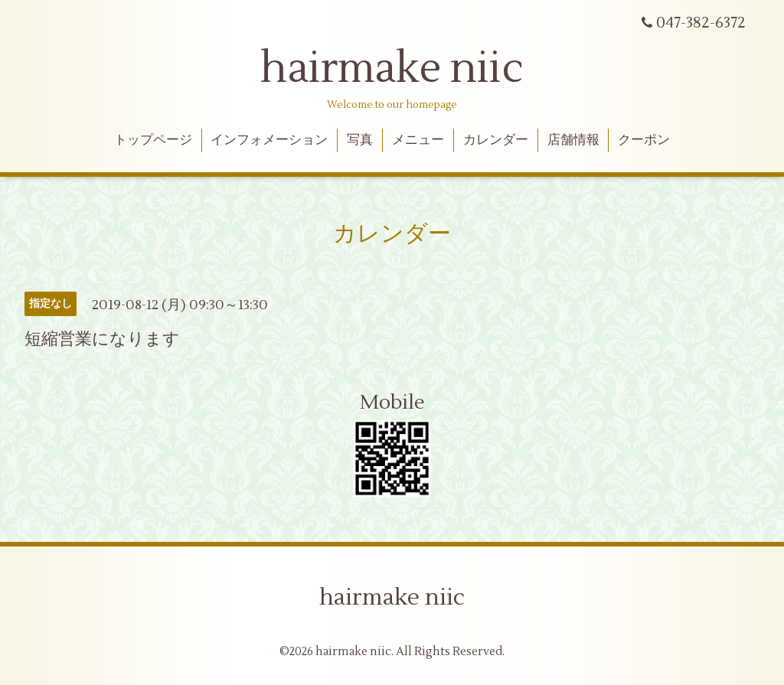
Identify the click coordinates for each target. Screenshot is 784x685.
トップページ (153, 140)
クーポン (644, 140)
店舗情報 (573, 140)
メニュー (418, 140)
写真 (360, 140)
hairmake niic (392, 69)
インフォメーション (269, 140)
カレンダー (496, 140)
